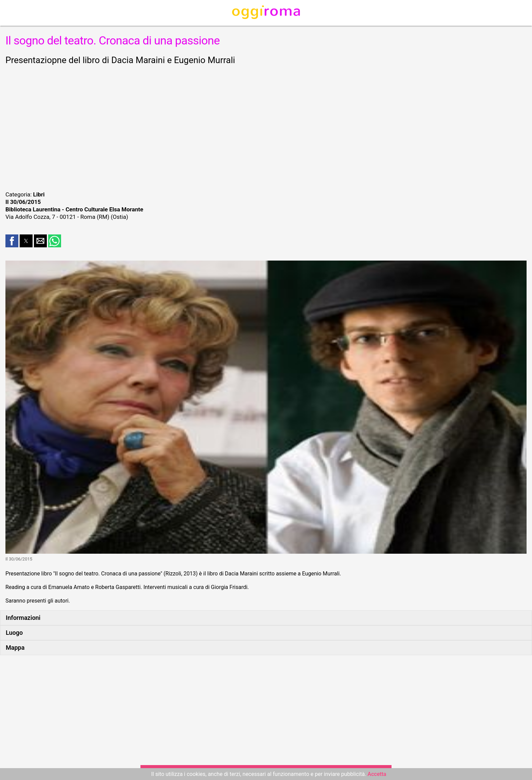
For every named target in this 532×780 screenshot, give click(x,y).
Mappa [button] (15, 648)
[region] (266, 127)
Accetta (377, 774)
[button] (12, 241)
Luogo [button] (14, 633)
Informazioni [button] (23, 618)
